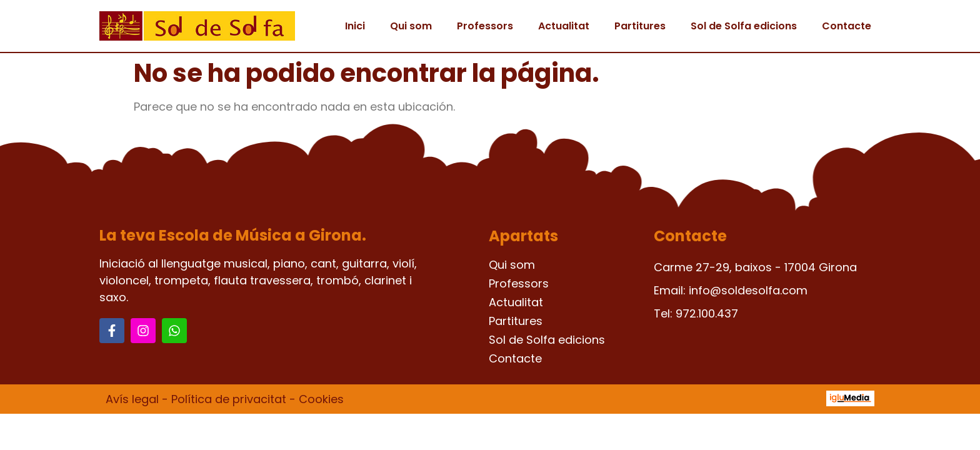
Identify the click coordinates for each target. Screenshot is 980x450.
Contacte (847, 26)
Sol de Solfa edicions (744, 26)
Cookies (321, 399)
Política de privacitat (229, 399)
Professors (485, 26)
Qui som (411, 26)
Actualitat (564, 26)
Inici (355, 26)
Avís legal (132, 399)
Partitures (640, 26)
